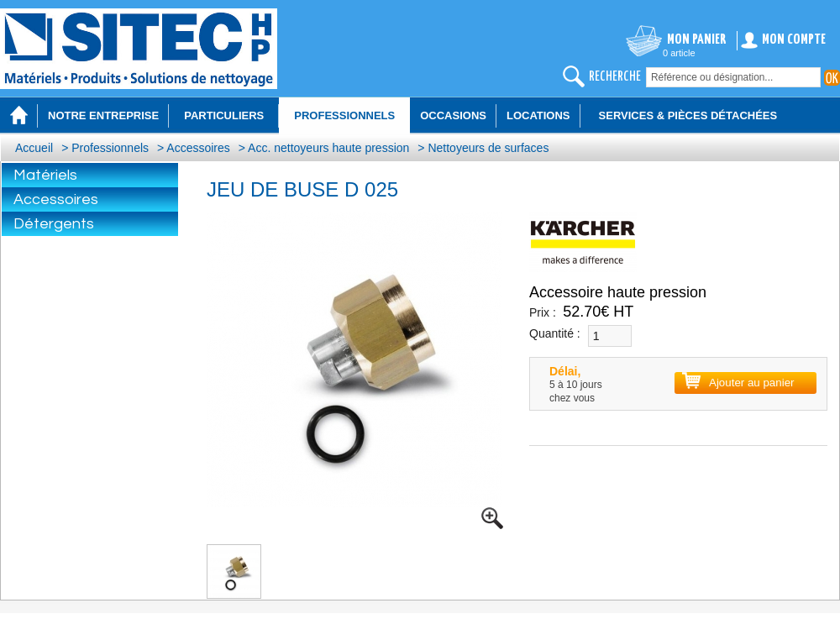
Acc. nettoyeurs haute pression (328, 148)
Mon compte (794, 40)
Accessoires (198, 148)
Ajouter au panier (752, 383)
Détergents (54, 224)
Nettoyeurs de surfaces (488, 148)
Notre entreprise (103, 115)
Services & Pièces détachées (688, 115)
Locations (538, 115)
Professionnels (110, 148)
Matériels (45, 175)
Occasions (453, 115)
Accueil (34, 148)
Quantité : (555, 333)
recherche (615, 77)
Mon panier (697, 40)
